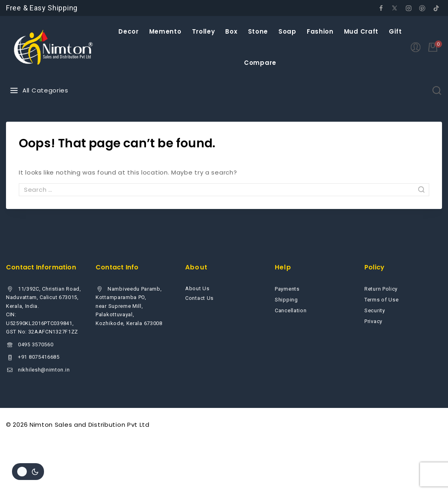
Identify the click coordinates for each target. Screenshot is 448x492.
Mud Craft (361, 31)
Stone (258, 31)
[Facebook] (381, 8)
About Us (197, 288)
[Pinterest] (422, 8)
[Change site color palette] (28, 472)
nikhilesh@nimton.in (44, 370)
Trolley (204, 31)
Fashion (320, 31)
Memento (165, 31)
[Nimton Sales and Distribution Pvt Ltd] (54, 47)
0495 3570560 (36, 344)
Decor (129, 31)
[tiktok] (436, 8)
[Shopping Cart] (435, 47)
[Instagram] (408, 8)
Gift (395, 31)
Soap (287, 31)
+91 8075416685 (39, 357)
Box (231, 31)
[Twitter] (395, 8)
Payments (287, 289)
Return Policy (381, 289)
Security (375, 310)
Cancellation (291, 310)
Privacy (373, 321)
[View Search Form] (437, 90)
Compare (260, 63)
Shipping (286, 300)
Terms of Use (381, 300)
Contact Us (199, 298)
